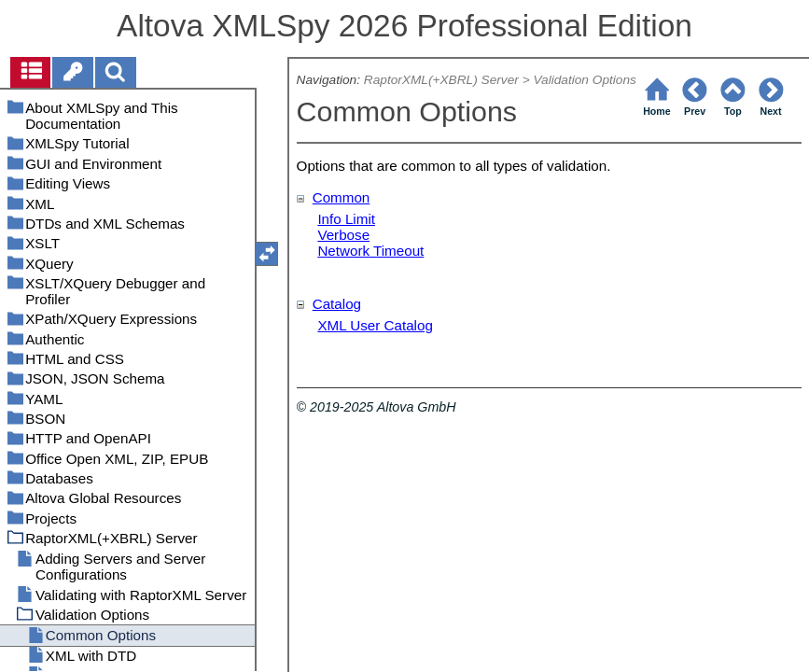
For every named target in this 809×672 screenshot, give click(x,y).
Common (342, 197)
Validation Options (584, 80)
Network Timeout (370, 251)
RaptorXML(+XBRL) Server (441, 80)
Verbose (343, 235)
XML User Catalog (375, 325)
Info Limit (346, 219)
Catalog (337, 304)
